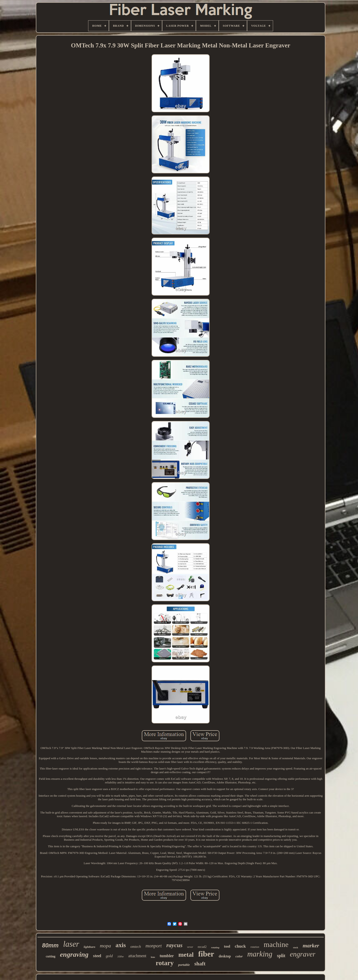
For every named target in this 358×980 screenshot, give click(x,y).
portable (184, 965)
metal (186, 955)
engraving (74, 954)
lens (153, 957)
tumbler (167, 956)
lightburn (90, 947)
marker (311, 946)
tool (227, 946)
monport (154, 946)
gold (109, 956)
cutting (51, 956)
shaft (200, 964)
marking (260, 954)
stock (295, 948)
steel (97, 956)
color (239, 956)
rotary (165, 963)
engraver (303, 954)
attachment (137, 956)
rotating (215, 947)
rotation (255, 947)
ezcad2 (202, 947)
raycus (174, 945)
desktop (225, 956)
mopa (105, 946)
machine (276, 944)
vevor (190, 947)
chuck (240, 946)
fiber (206, 954)
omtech (136, 947)
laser (71, 944)
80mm (50, 945)
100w (121, 956)
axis (121, 945)
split (281, 956)
